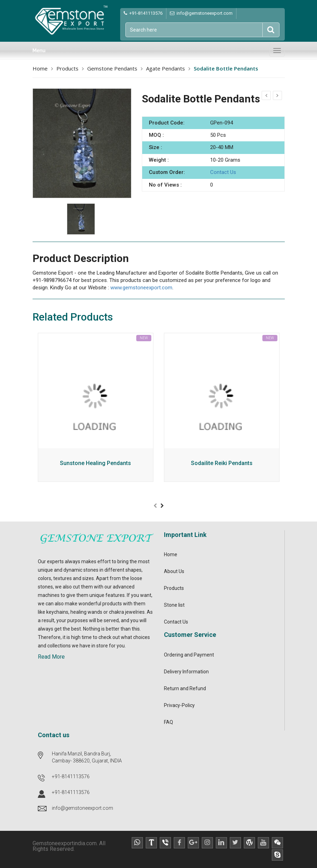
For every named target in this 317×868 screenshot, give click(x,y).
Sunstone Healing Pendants (95, 463)
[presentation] (155, 506)
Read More (51, 657)
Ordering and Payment (189, 655)
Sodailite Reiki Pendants (222, 463)
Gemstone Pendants (112, 68)
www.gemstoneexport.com (141, 288)
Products (67, 68)
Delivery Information (186, 672)
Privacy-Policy (179, 705)
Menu (39, 51)
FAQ (168, 722)
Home (40, 68)
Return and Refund (185, 688)
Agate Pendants (166, 68)
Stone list (174, 605)
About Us (174, 571)
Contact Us (223, 172)
